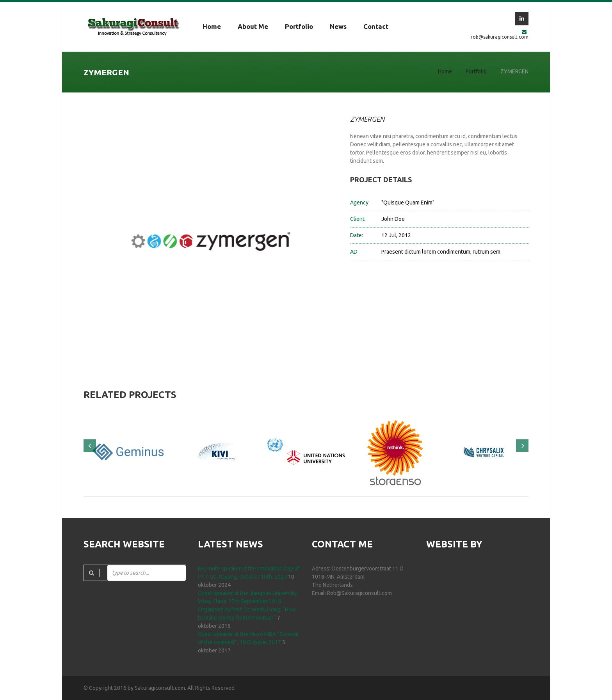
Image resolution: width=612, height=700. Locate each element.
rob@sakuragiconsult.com (500, 37)
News (338, 26)
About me (253, 26)
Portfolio (299, 26)
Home (212, 26)
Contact (376, 26)
